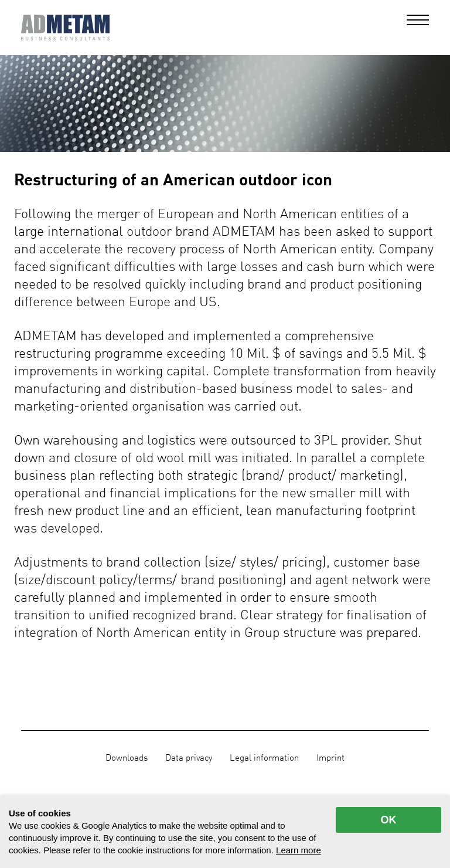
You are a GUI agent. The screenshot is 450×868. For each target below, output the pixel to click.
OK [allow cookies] (389, 820)
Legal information (264, 758)
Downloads (127, 758)
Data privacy (189, 758)
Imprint (330, 758)
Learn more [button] (299, 850)
